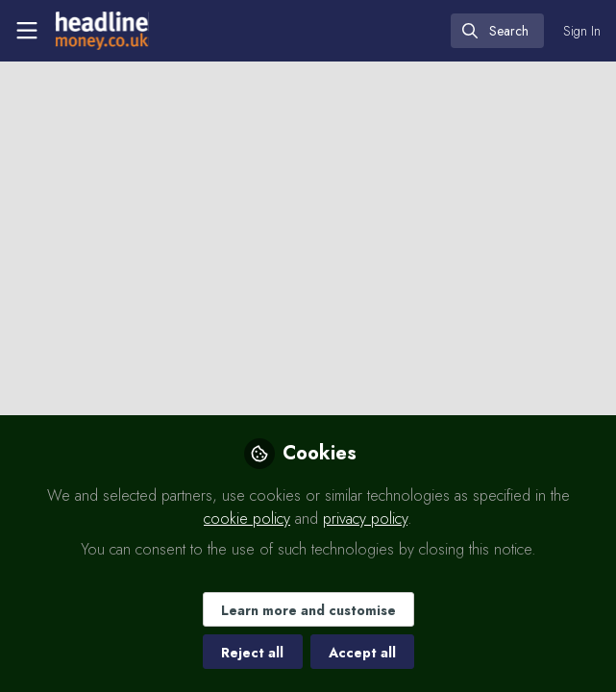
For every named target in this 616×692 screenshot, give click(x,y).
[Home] (100, 31)
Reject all (252, 653)
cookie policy (247, 519)
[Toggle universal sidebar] (27, 31)
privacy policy (365, 519)
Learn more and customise (308, 610)
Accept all (362, 653)
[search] (497, 31)
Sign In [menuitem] (582, 31)
